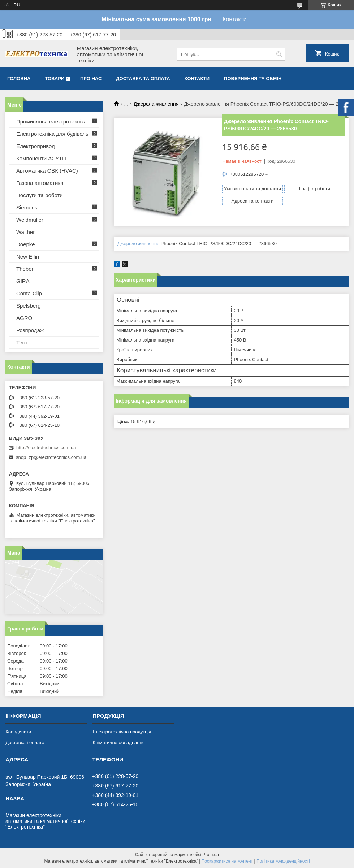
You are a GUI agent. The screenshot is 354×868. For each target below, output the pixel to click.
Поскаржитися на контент (227, 861)
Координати (18, 732)
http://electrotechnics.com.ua (46, 448)
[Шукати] (279, 54)
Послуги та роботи (40, 195)
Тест (22, 342)
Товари (55, 79)
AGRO (24, 318)
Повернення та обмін (253, 79)
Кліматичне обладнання (118, 743)
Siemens (27, 207)
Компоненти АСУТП (41, 158)
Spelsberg (29, 306)
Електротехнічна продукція (122, 732)
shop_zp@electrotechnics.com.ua (51, 457)
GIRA (23, 281)
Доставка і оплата (25, 743)
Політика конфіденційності (283, 861)
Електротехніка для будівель (52, 134)
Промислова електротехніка (51, 121)
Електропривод (36, 146)
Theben (25, 269)
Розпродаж (30, 330)
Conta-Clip (29, 293)
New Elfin (28, 257)
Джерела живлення (156, 104)
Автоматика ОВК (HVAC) (47, 171)
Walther (25, 232)
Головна (19, 79)
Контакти (235, 19)
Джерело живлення (138, 244)
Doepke (26, 244)
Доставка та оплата (143, 79)
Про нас (91, 79)
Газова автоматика (40, 183)
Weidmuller (30, 220)
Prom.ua (211, 855)
